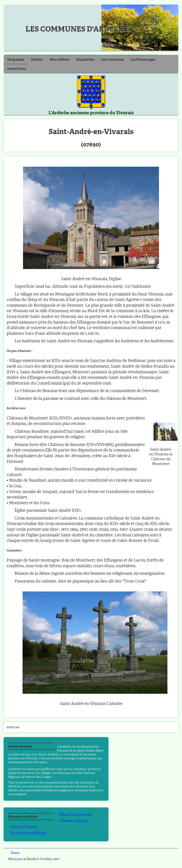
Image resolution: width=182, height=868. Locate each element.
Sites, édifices (59, 59)
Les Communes (112, 59)
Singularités (85, 59)
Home (15, 853)
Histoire (37, 59)
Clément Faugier (74, 821)
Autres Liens (16, 69)
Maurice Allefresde (76, 814)
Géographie (16, 59)
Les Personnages (143, 59)
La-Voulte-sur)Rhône (28, 833)
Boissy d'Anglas (24, 827)
